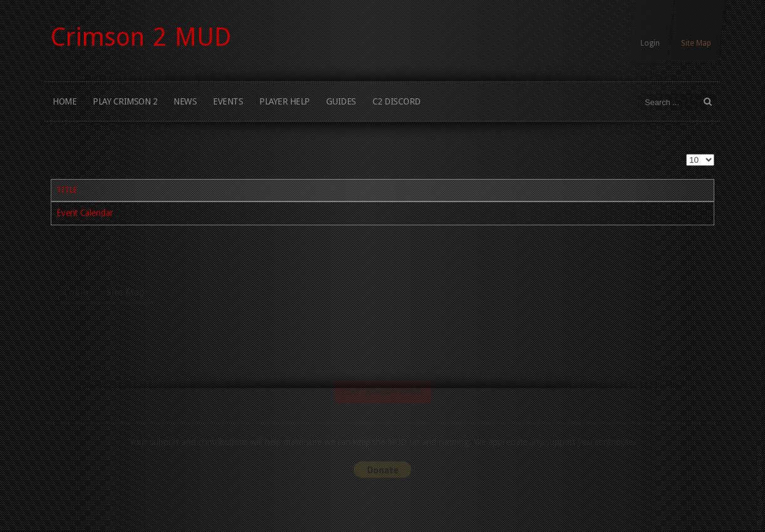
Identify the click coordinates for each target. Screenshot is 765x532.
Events (228, 101)
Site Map (696, 43)
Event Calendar (85, 213)
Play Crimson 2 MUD (383, 411)
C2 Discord (397, 101)
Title (67, 190)
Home (64, 101)
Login (650, 43)
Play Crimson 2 (125, 101)
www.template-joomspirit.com (760, 485)
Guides (341, 101)
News (185, 101)
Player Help (285, 101)
